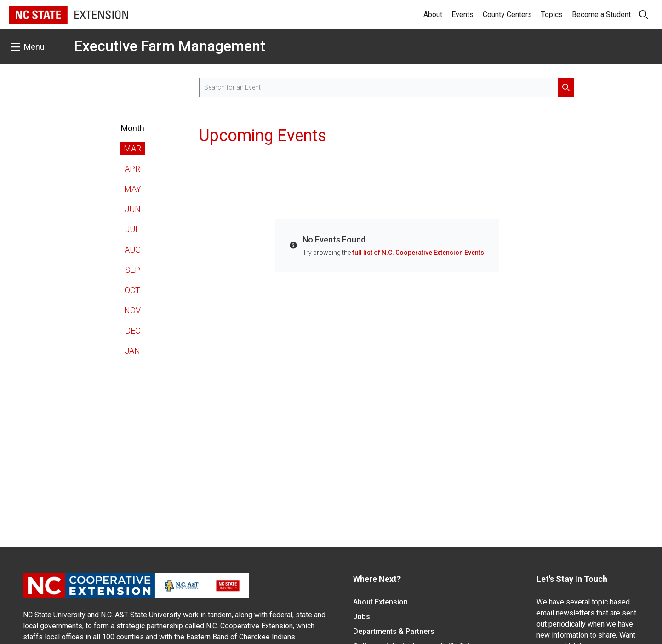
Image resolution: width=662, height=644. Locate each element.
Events (462, 14)
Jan (132, 351)
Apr (132, 169)
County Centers (507, 14)
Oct (132, 290)
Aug (133, 250)
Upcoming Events (263, 136)
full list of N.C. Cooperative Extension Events (418, 253)
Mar (132, 148)
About (433, 14)
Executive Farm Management (170, 46)
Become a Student (601, 14)
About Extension (380, 602)
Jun (133, 209)
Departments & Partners (394, 631)
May (133, 189)
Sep (133, 270)
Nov (132, 310)
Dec (133, 331)
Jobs (362, 617)
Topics (552, 14)
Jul (132, 229)
